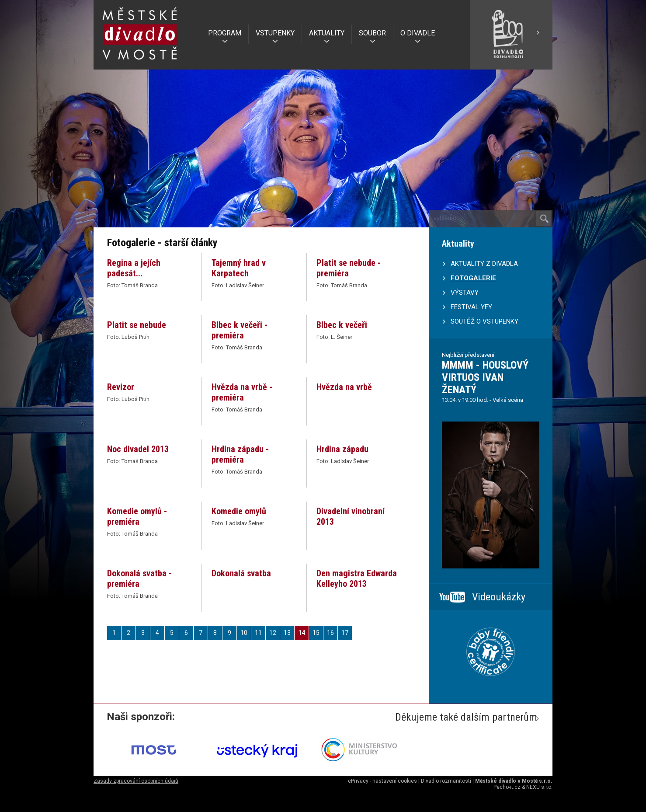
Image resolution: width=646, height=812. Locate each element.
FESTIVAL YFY (471, 307)
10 (244, 633)
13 (287, 633)
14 (302, 633)
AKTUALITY (327, 33)
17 (345, 633)
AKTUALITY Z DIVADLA (484, 264)
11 (258, 633)
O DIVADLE (418, 33)
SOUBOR (372, 33)
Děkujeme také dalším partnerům (466, 717)
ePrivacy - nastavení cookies (382, 781)
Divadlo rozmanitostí (446, 781)
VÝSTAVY (465, 293)
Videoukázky (499, 597)
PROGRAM (225, 33)
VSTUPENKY (275, 33)
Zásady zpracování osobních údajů (136, 781)
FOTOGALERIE (473, 278)
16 (330, 633)
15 (316, 633)
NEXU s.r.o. (539, 787)
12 (273, 633)
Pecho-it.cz (507, 787)
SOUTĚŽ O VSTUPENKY (484, 321)
